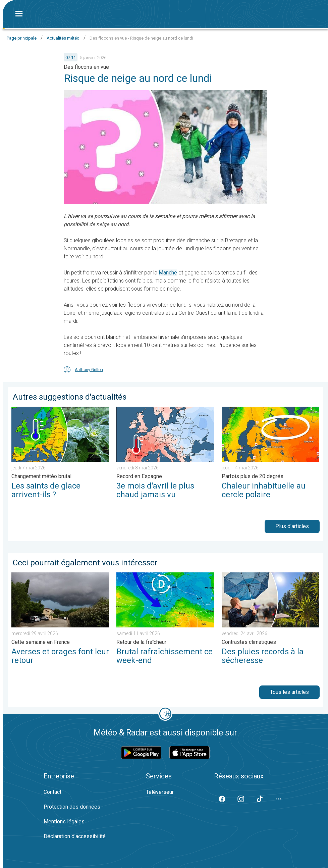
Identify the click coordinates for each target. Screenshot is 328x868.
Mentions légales (64, 822)
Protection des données (72, 807)
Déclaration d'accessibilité (75, 836)
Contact (52, 792)
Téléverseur (160, 792)
